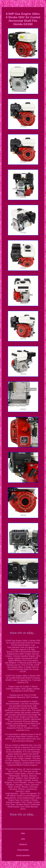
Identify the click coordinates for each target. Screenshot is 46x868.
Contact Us (23, 844)
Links (23, 839)
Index (23, 833)
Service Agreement (23, 855)
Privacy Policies (23, 850)
